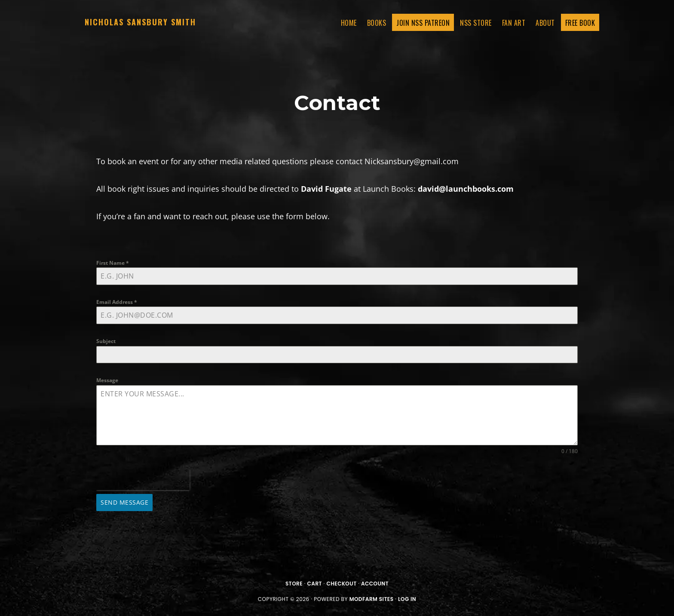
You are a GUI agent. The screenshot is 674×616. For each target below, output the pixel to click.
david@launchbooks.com (466, 189)
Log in (407, 599)
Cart (315, 584)
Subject (106, 341)
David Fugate (326, 189)
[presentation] (143, 479)
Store (294, 584)
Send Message (124, 502)
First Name (113, 263)
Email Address (117, 302)
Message (107, 380)
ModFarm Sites (372, 599)
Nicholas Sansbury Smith (140, 22)
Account (375, 584)
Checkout (341, 584)
